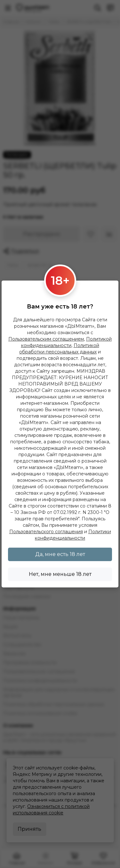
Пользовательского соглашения (46, 532)
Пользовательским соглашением (46, 339)
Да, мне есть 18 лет (60, 554)
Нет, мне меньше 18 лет (60, 574)
